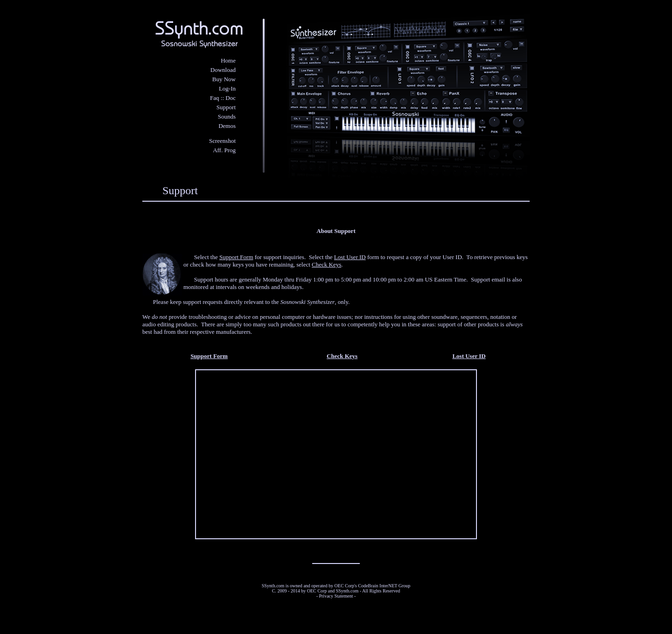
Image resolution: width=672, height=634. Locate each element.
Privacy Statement (336, 596)
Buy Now (224, 79)
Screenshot (222, 141)
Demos (227, 126)
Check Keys (326, 264)
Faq (215, 98)
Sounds (227, 116)
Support (226, 107)
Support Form (236, 257)
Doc (231, 98)
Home (228, 60)
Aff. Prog (224, 150)
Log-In (227, 88)
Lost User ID (350, 257)
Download (223, 70)
